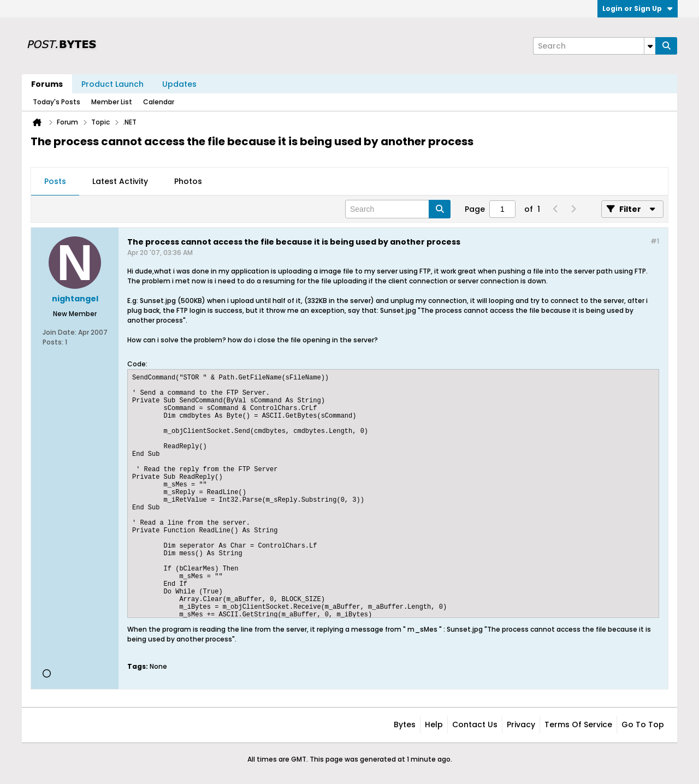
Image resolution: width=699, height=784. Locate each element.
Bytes (405, 724)
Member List (112, 102)
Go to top (643, 724)
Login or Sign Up (638, 8)
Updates (179, 84)
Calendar (159, 102)
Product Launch (112, 84)
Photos (188, 181)
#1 (655, 241)
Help (434, 724)
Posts (55, 181)
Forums (47, 84)
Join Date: (60, 332)
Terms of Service (578, 724)
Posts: (53, 342)
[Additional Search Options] (650, 46)
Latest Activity (120, 181)
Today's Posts (57, 102)
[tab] (55, 182)
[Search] (594, 46)
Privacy (521, 724)
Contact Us (475, 724)
